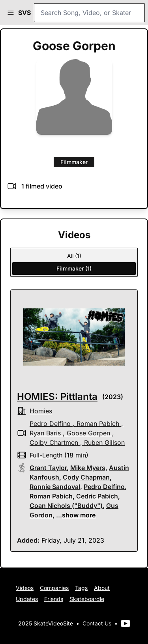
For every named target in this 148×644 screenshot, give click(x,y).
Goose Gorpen (88, 433)
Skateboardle (87, 599)
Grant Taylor (48, 468)
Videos (25, 588)
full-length (46, 455)
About (102, 588)
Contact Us (97, 623)
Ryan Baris (45, 433)
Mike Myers (88, 468)
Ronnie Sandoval (55, 487)
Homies (41, 411)
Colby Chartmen (54, 442)
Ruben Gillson (104, 442)
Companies (54, 588)
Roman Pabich (98, 424)
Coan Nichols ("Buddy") (66, 506)
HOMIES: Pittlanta (57, 397)
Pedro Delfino (50, 424)
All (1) (74, 256)
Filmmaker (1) (74, 268)
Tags (81, 588)
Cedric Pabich (97, 496)
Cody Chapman (86, 477)
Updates (27, 599)
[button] (11, 13)
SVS (24, 13)
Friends (54, 599)
